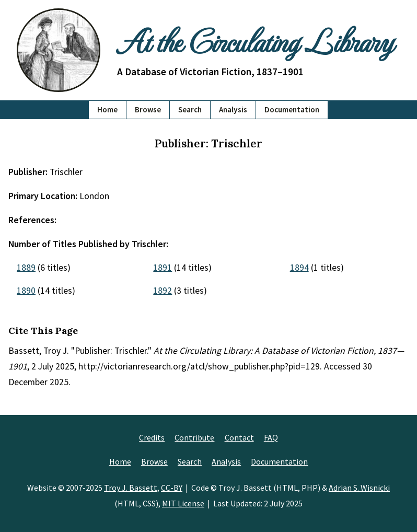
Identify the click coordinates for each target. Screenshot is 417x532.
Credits (152, 437)
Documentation (292, 109)
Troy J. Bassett (131, 488)
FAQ (271, 437)
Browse (148, 109)
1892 (163, 291)
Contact (239, 437)
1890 (26, 291)
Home (107, 109)
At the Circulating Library (255, 40)
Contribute (194, 437)
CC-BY (172, 488)
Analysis (233, 109)
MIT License (183, 503)
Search (190, 109)
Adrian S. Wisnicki (359, 488)
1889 (26, 268)
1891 (163, 268)
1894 (299, 268)
